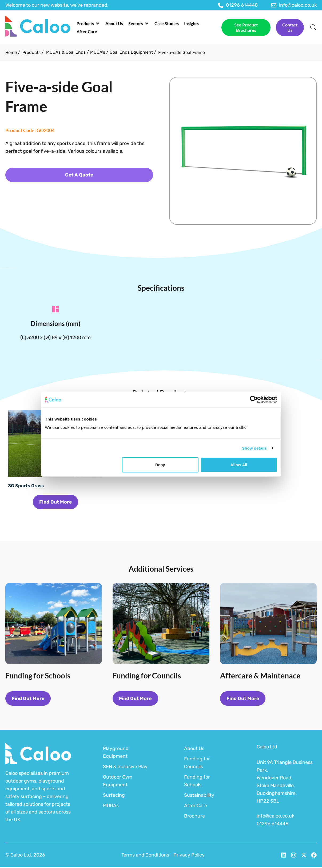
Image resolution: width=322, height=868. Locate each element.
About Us (194, 749)
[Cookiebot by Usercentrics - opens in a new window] (254, 399)
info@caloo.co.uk (275, 817)
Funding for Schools (197, 782)
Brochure (194, 817)
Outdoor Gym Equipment (118, 782)
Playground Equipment (116, 753)
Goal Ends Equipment (131, 52)
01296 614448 (273, 825)
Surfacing (114, 796)
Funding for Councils (197, 763)
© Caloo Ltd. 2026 (25, 856)
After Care (196, 806)
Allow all (239, 465)
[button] (88, 23)
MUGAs (111, 806)
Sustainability (199, 796)
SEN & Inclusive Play (126, 767)
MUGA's (98, 52)
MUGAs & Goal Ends (66, 52)
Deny (160, 465)
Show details (254, 448)
